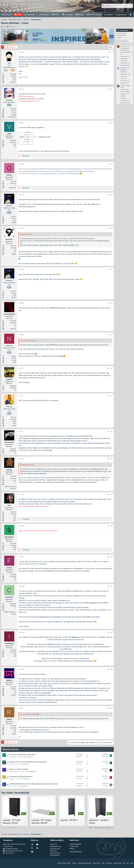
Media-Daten (118, 863)
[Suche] (117, 6)
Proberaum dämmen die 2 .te (29, 101)
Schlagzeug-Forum (11, 848)
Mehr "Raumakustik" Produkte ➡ (101, 828)
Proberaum (26, 779)
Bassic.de (53, 844)
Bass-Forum (8, 846)
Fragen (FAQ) (121, 35)
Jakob (106, 771)
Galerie (57, 14)
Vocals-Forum (9, 853)
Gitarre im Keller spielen (19, 769)
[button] (13, 15)
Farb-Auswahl (63, 863)
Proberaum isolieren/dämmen (21, 776)
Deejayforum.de (56, 846)
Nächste (12, 47)
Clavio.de (53, 851)
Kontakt (74, 863)
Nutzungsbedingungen (85, 863)
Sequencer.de (55, 848)
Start (128, 863)
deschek (105, 786)
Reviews (81, 14)
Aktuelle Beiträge (75, 844)
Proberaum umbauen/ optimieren (22, 754)
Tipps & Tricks (121, 33)
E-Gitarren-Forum (19, 844)
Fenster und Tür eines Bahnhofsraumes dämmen (28, 762)
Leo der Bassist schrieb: (28, 714)
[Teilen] (109, 52)
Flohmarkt (68, 14)
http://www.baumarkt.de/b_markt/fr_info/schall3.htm (38, 531)
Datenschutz (97, 863)
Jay (4, 27)
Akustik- (7, 844)
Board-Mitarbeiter (123, 41)
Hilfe (103, 863)
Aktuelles (45, 14)
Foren (19, 14)
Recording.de (55, 855)
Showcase (31, 14)
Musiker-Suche (95, 14)
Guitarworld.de (55, 853)
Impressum (109, 863)
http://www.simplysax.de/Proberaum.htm (34, 506)
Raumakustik (28, 757)
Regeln (119, 37)
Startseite (8, 14)
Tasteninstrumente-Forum (13, 851)
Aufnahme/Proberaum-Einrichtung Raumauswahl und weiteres (34, 784)
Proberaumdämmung (26, 96)
